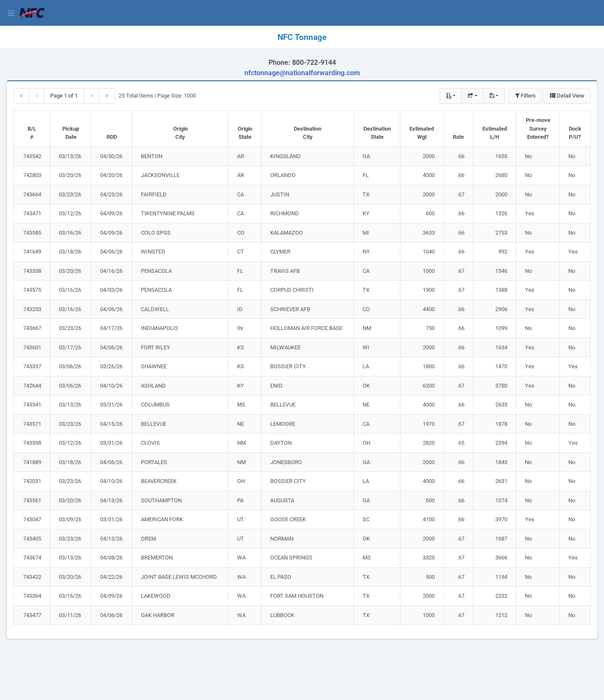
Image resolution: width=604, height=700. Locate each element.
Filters (525, 96)
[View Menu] (13, 13)
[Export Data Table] (472, 96)
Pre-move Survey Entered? (538, 128)
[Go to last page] (107, 96)
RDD (112, 137)
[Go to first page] (21, 96)
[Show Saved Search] (494, 96)
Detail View (567, 96)
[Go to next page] (92, 96)
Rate (458, 137)
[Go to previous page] (37, 96)
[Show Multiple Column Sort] (451, 96)
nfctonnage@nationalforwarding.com (302, 73)
